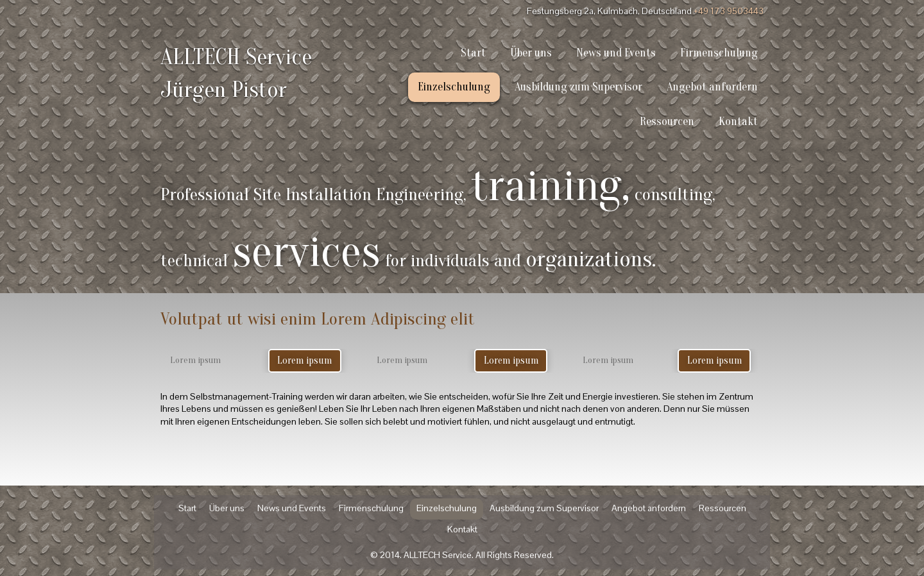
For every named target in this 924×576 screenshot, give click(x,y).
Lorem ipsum (304, 360)
